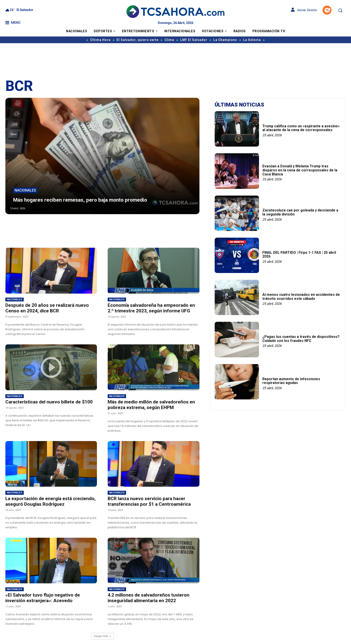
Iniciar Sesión (304, 10)
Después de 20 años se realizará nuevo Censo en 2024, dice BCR (47, 308)
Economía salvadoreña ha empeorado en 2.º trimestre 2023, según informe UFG (151, 308)
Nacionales (25, 183)
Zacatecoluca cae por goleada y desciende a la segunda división (300, 212)
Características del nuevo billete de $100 (49, 402)
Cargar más (102, 636)
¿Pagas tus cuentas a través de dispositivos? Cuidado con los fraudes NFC (301, 339)
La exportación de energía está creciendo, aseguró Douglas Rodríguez (50, 501)
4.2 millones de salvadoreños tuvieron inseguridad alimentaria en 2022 (149, 598)
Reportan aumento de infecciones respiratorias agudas (291, 381)
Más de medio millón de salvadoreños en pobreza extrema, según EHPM (151, 405)
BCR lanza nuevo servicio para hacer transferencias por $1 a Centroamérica (149, 501)
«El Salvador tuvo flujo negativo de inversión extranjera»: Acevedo (43, 598)
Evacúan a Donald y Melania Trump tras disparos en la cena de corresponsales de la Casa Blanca (300, 170)
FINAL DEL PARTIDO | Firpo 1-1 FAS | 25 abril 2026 (299, 255)
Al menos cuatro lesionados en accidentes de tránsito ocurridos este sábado (301, 297)
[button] (340, 10)
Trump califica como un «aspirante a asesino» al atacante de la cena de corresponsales (301, 128)
